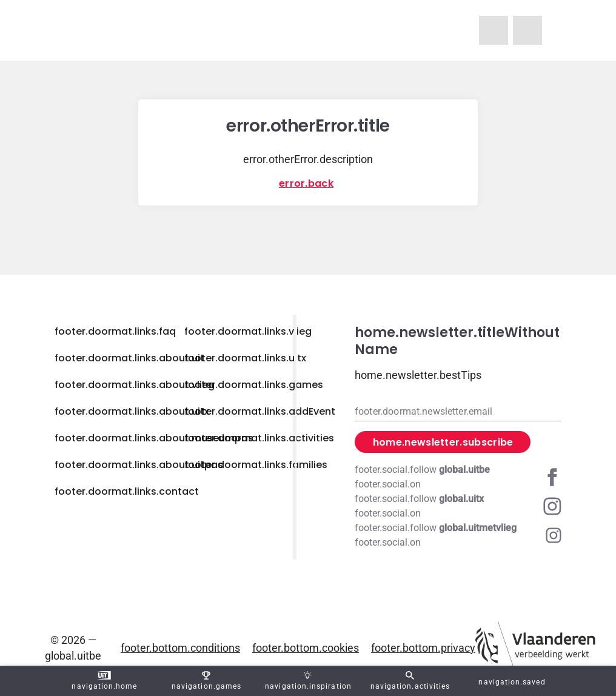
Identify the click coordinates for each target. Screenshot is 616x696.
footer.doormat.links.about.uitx (132, 411)
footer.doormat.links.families (256, 465)
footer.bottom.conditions (180, 648)
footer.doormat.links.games (254, 385)
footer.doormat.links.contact (127, 491)
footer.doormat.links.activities (259, 438)
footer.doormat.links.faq (115, 331)
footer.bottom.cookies (306, 648)
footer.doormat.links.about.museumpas (154, 438)
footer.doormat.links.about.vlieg (135, 385)
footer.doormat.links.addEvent (260, 411)
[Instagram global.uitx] (458, 506)
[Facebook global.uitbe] (458, 477)
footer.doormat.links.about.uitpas (139, 465)
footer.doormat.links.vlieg (248, 331)
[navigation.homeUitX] (527, 30)
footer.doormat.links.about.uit (129, 358)
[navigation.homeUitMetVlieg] (494, 30)
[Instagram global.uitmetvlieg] (458, 535)
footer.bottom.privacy (423, 648)
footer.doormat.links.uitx (245, 358)
